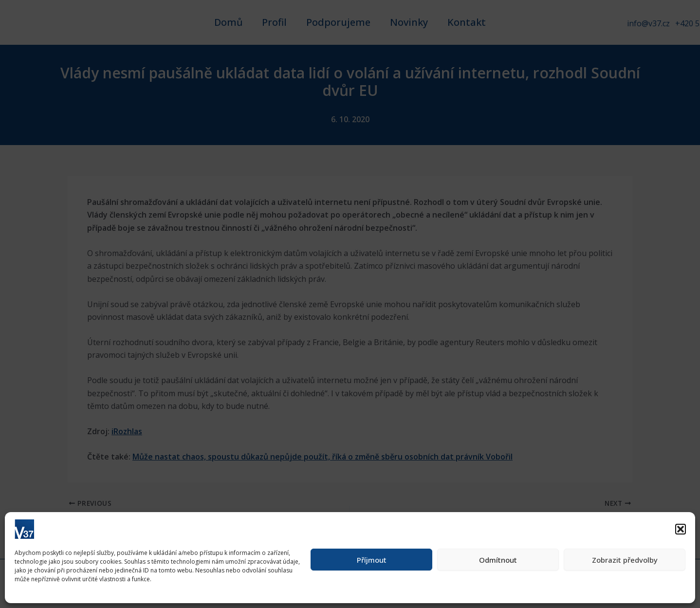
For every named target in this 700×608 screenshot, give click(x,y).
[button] (681, 529)
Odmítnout (498, 560)
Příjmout (372, 560)
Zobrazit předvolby (625, 560)
